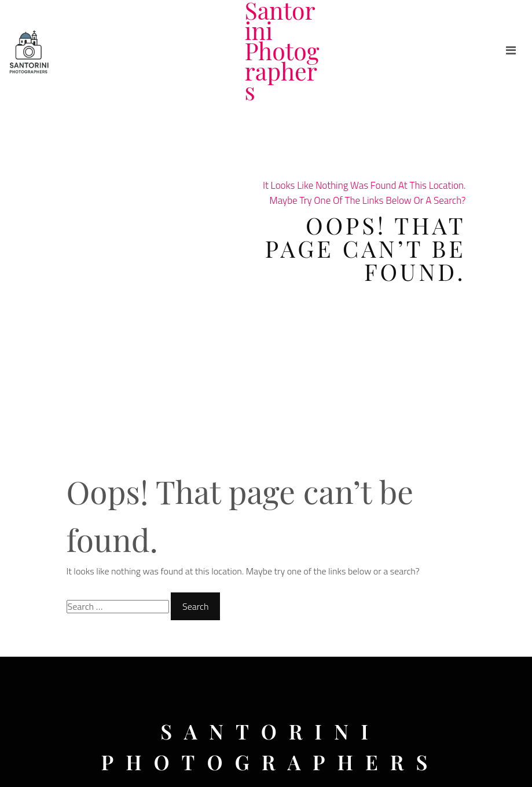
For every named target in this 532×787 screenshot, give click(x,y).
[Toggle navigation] (511, 50)
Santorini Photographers (282, 50)
